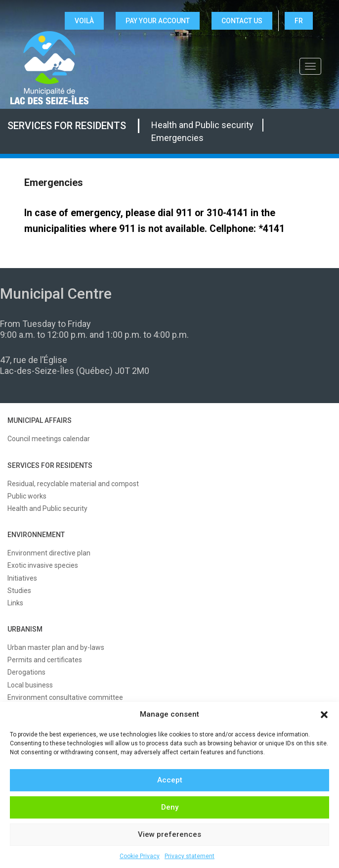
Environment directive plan (49, 553)
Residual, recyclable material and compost (73, 484)
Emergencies (177, 138)
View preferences (169, 834)
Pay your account (158, 21)
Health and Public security (202, 125)
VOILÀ (84, 21)
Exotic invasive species (43, 565)
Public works (27, 496)
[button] (324, 715)
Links (15, 603)
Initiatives (22, 578)
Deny (170, 807)
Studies (19, 591)
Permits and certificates (45, 660)
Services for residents (67, 126)
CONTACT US (242, 21)
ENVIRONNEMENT (36, 535)
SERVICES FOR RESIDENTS (50, 465)
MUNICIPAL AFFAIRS (40, 420)
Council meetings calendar (49, 439)
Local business (30, 685)
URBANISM (25, 629)
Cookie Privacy (140, 856)
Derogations (26, 672)
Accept (170, 780)
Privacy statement (190, 856)
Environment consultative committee (65, 697)
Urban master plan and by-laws (56, 647)
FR (299, 21)
